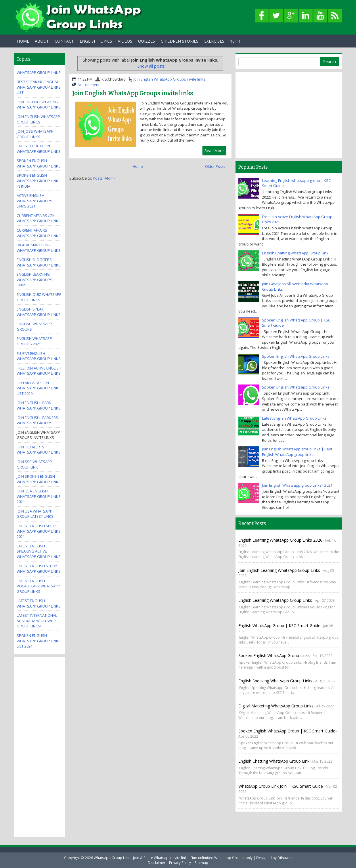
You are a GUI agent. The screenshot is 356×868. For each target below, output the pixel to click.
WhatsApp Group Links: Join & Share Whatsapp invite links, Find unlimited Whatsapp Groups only (173, 858)
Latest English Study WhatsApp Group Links (39, 569)
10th (235, 41)
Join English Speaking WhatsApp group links (39, 105)
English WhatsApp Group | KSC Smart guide (279, 626)
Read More (214, 151)
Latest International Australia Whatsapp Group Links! (37, 621)
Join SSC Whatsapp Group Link (34, 464)
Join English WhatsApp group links (38, 119)
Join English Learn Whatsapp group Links (39, 405)
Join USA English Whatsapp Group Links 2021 (39, 496)
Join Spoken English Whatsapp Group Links (39, 479)
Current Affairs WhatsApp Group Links (39, 233)
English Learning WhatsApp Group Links (275, 600)
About (42, 41)
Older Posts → (218, 166)
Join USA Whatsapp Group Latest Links (35, 514)
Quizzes (147, 41)
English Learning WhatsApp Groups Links (35, 280)
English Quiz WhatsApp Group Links (39, 297)
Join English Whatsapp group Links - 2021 (297, 485)
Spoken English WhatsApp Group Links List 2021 (39, 641)
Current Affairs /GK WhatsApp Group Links (39, 218)
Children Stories (180, 41)
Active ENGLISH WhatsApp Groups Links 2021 (35, 201)
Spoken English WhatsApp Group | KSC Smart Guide (287, 731)
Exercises (214, 41)
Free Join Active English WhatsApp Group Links (39, 371)
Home (23, 41)
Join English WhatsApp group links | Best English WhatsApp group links (297, 452)
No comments (90, 85)
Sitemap (201, 863)
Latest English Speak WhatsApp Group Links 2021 (39, 531)
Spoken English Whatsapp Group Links (39, 163)
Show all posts (151, 66)
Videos (125, 41)
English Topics (96, 41)
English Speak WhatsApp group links (39, 312)
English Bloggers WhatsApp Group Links (39, 262)
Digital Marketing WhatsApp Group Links (39, 248)
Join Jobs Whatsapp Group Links (35, 134)
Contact (64, 41)
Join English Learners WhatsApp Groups (37, 420)
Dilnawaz (285, 858)
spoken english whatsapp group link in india (38, 181)
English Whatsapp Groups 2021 (34, 341)
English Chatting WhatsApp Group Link (295, 253)
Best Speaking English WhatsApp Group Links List (39, 87)
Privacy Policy (180, 863)
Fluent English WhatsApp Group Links (39, 356)
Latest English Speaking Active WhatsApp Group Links (39, 551)
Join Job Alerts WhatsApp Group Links (39, 450)
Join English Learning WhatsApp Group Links (279, 570)
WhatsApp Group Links (39, 73)
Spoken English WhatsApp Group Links (296, 356)
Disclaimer (157, 863)
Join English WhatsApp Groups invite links (169, 79)
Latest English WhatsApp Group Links (39, 603)
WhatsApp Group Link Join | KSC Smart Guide (281, 786)
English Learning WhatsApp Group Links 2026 (280, 540)
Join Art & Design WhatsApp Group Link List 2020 (38, 388)
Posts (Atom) (104, 178)
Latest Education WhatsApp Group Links (39, 149)
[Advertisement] (40, 746)
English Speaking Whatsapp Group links (275, 681)
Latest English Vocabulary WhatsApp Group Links (38, 586)
